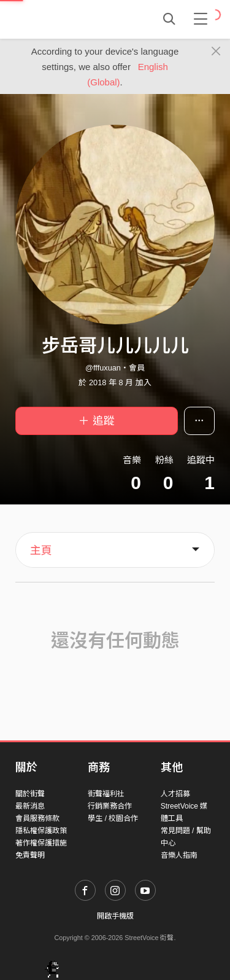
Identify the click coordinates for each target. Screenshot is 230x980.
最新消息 (30, 806)
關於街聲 (30, 794)
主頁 (41, 551)
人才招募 (175, 794)
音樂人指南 (179, 855)
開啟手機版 (115, 916)
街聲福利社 (106, 794)
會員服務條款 (37, 818)
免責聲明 (30, 855)
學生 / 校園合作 (113, 818)
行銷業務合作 (110, 806)
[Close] (216, 52)
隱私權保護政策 (41, 831)
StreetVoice (66, 19)
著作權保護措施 (41, 843)
